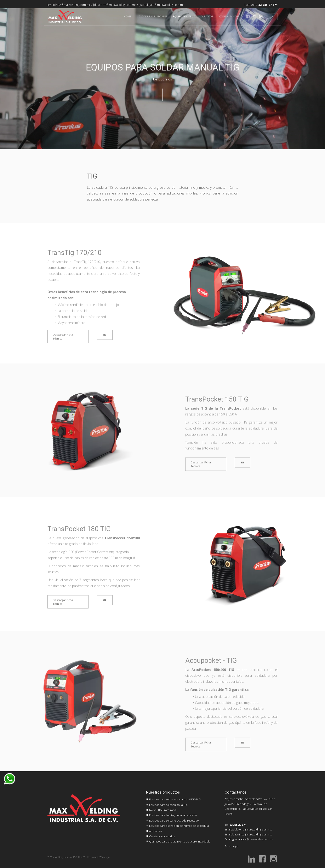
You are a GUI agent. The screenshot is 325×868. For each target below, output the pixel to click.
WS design (105, 857)
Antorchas (154, 831)
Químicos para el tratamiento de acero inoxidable (178, 841)
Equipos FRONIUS (184, 16)
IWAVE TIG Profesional (161, 810)
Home (127, 16)
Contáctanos (229, 16)
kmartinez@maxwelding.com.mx (69, 5)
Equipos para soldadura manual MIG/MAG (173, 799)
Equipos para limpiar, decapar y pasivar (172, 815)
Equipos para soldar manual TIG (167, 805)
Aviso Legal (231, 846)
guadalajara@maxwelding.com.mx (162, 5)
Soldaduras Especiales (152, 16)
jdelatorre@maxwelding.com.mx (115, 5)
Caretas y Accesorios (160, 836)
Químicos (207, 16)
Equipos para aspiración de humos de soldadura (177, 826)
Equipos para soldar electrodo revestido (172, 821)
